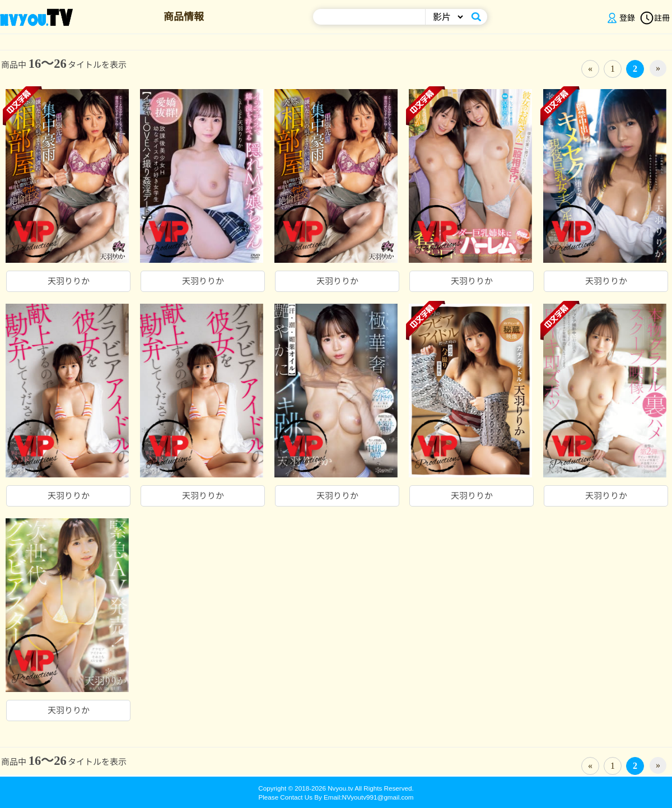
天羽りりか (69, 281)
